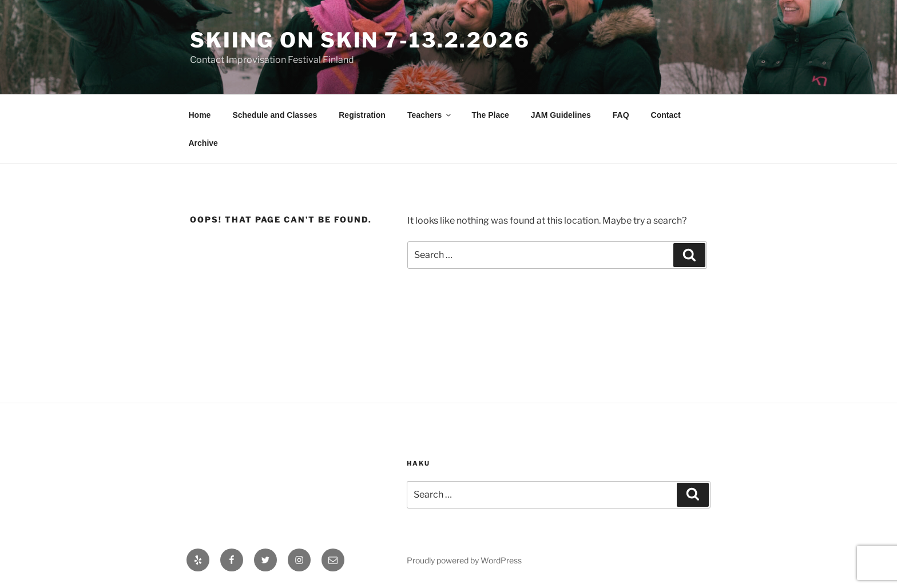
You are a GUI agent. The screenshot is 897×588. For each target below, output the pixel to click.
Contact (666, 115)
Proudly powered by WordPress (464, 560)
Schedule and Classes (275, 115)
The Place (490, 115)
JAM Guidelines (561, 115)
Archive (203, 143)
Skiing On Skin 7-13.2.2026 (360, 40)
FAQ (621, 115)
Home (200, 115)
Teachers (430, 115)
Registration (362, 115)
